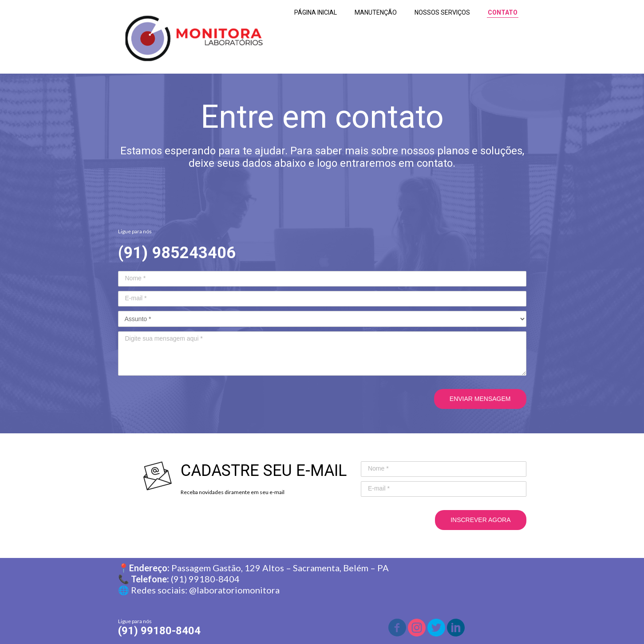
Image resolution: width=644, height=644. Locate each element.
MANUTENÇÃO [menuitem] (376, 12)
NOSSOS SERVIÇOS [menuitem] (442, 12)
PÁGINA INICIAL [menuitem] (316, 12)
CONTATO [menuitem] (503, 12)
